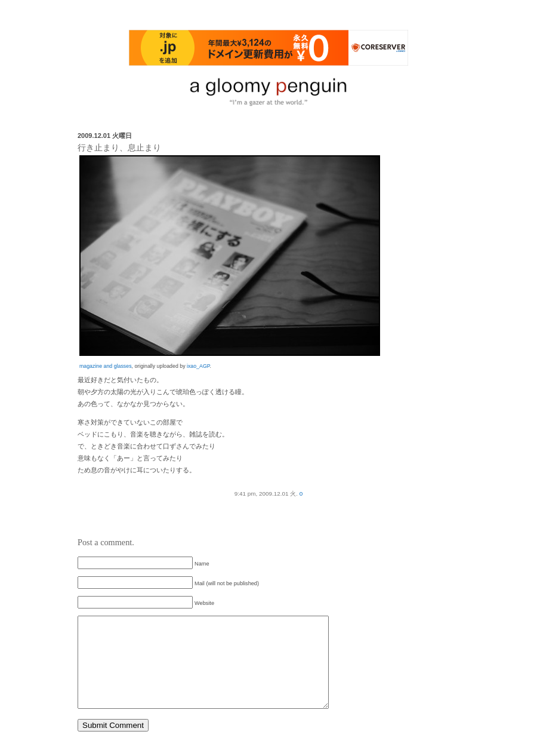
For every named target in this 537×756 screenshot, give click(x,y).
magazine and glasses (106, 366)
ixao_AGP (198, 366)
